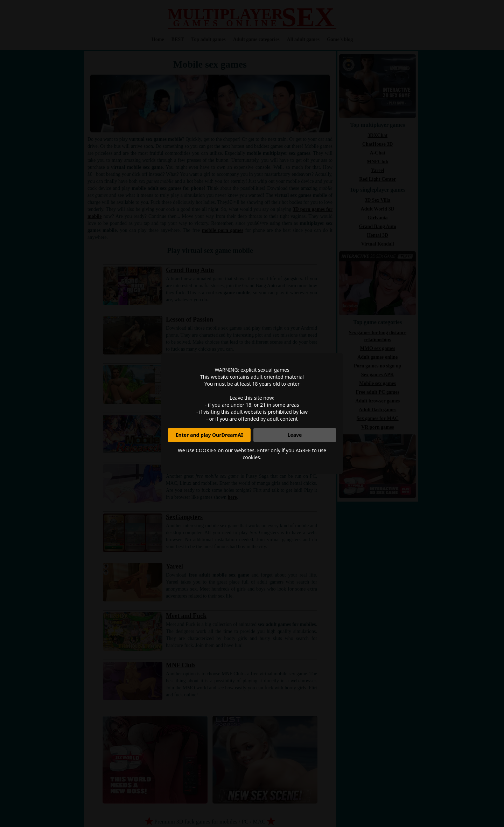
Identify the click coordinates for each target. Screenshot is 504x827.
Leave (295, 435)
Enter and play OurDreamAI (209, 435)
